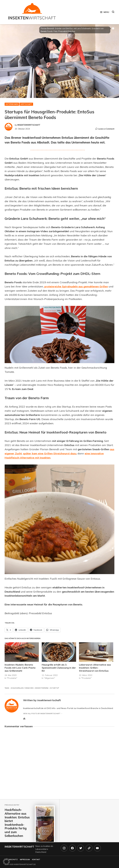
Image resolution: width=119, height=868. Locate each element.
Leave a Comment (106, 129)
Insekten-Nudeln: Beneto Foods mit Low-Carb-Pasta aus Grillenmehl (20, 668)
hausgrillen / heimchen (23, 688)
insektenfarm (42, 688)
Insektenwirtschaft (19, 847)
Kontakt (36, 859)
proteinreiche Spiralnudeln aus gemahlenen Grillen (76, 286)
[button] (6, 862)
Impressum (25, 859)
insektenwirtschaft (29, 125)
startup (55, 688)
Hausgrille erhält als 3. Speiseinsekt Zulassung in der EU (59, 668)
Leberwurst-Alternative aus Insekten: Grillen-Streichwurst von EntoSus (95, 668)
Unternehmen (12, 104)
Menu (104, 12)
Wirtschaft (26, 104)
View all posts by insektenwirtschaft (42, 714)
